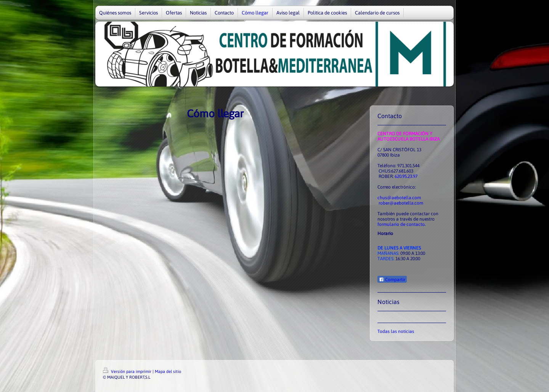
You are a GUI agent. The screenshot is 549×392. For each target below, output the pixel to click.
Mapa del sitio (168, 371)
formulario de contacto (401, 224)
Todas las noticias (396, 331)
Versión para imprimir (128, 371)
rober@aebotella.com (401, 203)
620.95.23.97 (406, 176)
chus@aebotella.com (399, 198)
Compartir (392, 280)
